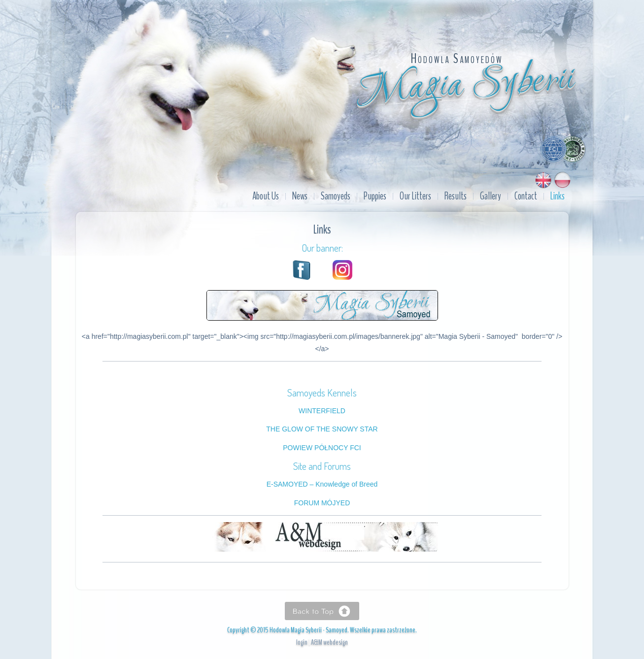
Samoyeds (336, 196)
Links (558, 196)
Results (456, 196)
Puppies (375, 196)
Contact (526, 196)
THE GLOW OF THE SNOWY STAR (322, 429)
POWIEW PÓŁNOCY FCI (322, 448)
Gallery (491, 196)
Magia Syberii (466, 86)
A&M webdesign (329, 642)
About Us (266, 196)
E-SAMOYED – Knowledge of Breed (322, 484)
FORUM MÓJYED (322, 503)
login (302, 642)
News (300, 196)
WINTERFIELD (322, 411)
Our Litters (415, 196)
